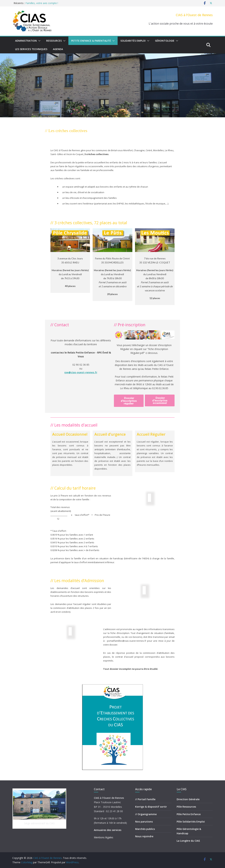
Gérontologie (165, 41)
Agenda (58, 49)
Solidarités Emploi (133, 41)
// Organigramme (146, 814)
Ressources (54, 41)
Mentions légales (104, 837)
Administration (26, 41)
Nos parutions (144, 822)
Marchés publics (145, 829)
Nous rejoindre (144, 836)
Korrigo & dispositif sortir (151, 807)
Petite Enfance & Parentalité (91, 41)
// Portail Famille (145, 799)
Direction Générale (188, 799)
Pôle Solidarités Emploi (191, 822)
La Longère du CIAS (188, 841)
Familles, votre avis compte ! (42, 3)
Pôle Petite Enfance (189, 814)
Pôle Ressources (186, 807)
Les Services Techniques (31, 49)
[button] (39, 41)
